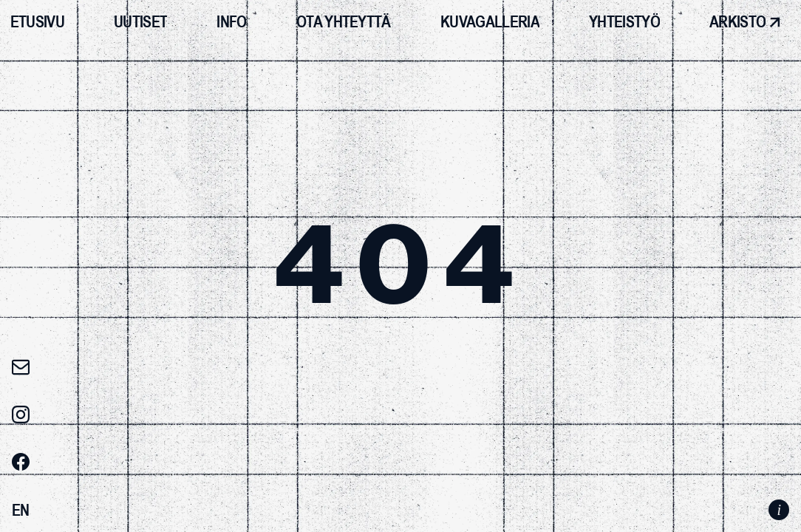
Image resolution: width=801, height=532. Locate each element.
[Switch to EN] (21, 510)
